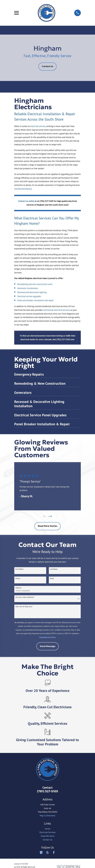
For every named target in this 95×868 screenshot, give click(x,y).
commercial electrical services (56, 310)
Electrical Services (47, 833)
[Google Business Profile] (41, 853)
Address (18, 588)
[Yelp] (47, 853)
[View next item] (50, 517)
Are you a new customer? (25, 597)
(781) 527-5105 (48, 792)
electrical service (38, 126)
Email (52, 579)
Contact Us (47, 66)
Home (47, 829)
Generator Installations (28, 288)
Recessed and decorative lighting (32, 292)
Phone (18, 579)
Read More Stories (48, 526)
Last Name (54, 569)
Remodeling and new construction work (35, 284)
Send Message (48, 647)
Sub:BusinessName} (23, 189)
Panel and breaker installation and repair (35, 300)
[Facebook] (54, 853)
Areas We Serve (48, 836)
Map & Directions (47, 816)
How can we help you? (24, 607)
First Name (19, 569)
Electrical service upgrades (29, 296)
